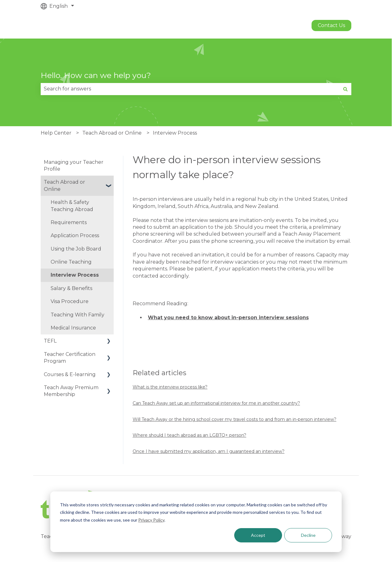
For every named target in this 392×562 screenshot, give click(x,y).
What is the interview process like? (170, 387)
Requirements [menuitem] (69, 222)
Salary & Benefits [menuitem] (71, 288)
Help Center (56, 133)
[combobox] (190, 89)
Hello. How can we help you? (96, 75)
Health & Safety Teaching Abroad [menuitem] (72, 206)
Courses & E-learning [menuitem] (70, 374)
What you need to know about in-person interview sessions (228, 318)
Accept (258, 535)
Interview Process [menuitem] (75, 275)
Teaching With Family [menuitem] (77, 315)
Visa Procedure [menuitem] (70, 301)
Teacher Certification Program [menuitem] (70, 358)
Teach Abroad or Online (112, 133)
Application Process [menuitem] (75, 235)
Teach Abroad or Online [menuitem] (64, 185)
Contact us (331, 25)
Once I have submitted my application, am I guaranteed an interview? (209, 451)
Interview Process (175, 133)
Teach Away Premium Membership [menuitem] (71, 391)
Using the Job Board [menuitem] (76, 249)
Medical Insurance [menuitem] (73, 328)
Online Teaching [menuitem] (71, 262)
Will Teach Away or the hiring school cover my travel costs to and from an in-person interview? (235, 419)
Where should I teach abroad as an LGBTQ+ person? (189, 435)
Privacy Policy (151, 520)
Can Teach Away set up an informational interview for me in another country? (216, 403)
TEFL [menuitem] (50, 341)
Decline (308, 535)
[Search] (345, 89)
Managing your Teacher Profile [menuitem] (74, 166)
